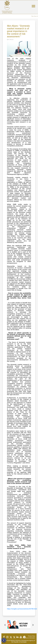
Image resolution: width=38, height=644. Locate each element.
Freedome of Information (29, 638)
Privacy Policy (32, 636)
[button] (4, 640)
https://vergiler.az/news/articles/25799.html (22, 609)
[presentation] (5, 625)
